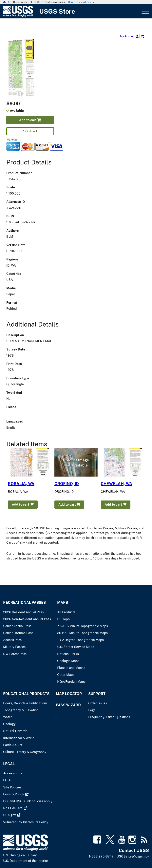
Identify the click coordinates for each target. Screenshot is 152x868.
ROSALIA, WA (21, 484)
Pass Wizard (68, 705)
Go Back (30, 131)
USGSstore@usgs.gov (133, 856)
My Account (129, 36)
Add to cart (30, 120)
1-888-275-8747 (101, 856)
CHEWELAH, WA (116, 484)
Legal (9, 764)
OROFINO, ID (67, 484)
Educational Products (26, 694)
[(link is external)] (14, 794)
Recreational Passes (24, 603)
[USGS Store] (72, 11)
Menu (145, 11)
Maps (63, 603)
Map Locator (69, 694)
